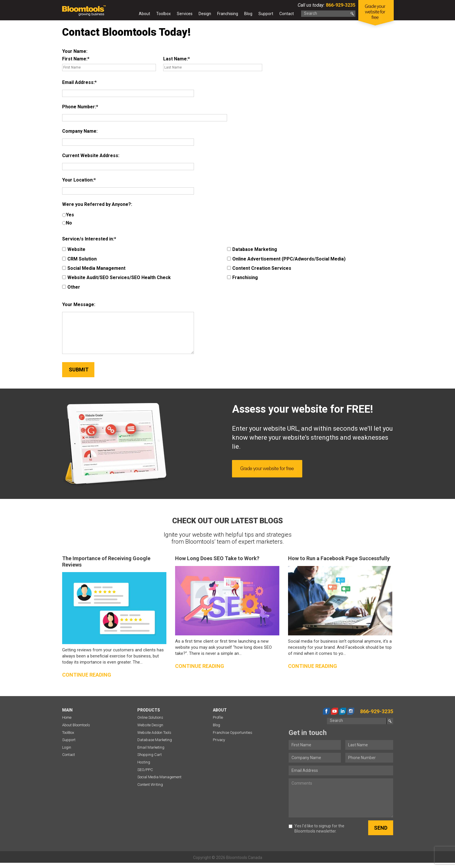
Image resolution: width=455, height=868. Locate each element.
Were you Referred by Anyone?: (97, 204)
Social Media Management (94, 268)
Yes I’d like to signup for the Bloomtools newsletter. (316, 829)
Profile (218, 717)
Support (266, 14)
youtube (334, 711)
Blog (248, 14)
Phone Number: (79, 107)
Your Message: (79, 304)
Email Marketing (151, 747)
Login (67, 747)
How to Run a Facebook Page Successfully (339, 558)
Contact (287, 14)
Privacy (219, 740)
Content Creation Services (259, 268)
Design (205, 14)
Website (74, 249)
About (144, 14)
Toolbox (163, 14)
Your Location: (78, 180)
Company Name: (80, 131)
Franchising (228, 14)
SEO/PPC (145, 770)
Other (71, 287)
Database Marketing (252, 249)
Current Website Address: (91, 156)
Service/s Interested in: (88, 239)
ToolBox (68, 733)
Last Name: (176, 59)
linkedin (343, 711)
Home (130, 15)
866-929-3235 (340, 5)
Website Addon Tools (154, 733)
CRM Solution (79, 259)
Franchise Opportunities (233, 733)
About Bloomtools (76, 725)
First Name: (75, 59)
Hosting (144, 762)
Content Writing (150, 785)
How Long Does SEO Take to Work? (217, 558)
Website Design (150, 725)
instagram (351, 711)
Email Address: (78, 82)
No (67, 223)
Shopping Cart (150, 755)
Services (185, 14)
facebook (326, 711)
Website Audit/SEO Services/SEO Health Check (116, 277)
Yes (68, 215)
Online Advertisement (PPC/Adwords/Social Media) (286, 259)
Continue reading (87, 675)
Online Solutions (150, 717)
